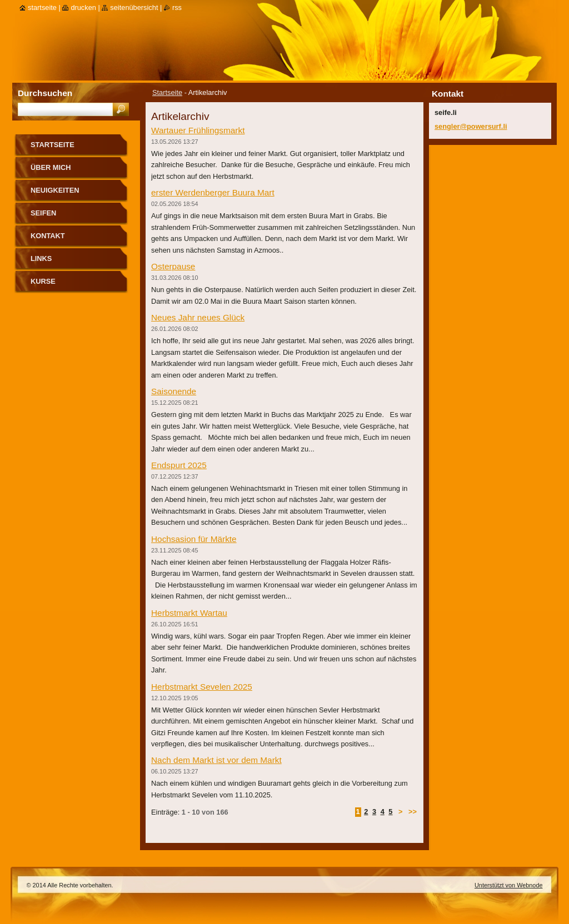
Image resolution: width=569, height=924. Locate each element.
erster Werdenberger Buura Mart (213, 192)
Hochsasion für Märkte (194, 539)
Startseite (167, 92)
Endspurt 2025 (179, 465)
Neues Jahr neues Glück (198, 317)
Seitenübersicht (134, 7)
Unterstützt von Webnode (509, 885)
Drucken (83, 7)
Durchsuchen (45, 93)
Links (41, 258)
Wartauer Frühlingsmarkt (198, 130)
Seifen (43, 213)
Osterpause (173, 266)
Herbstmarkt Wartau (189, 613)
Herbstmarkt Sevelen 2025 (202, 687)
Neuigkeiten (55, 190)
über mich (51, 167)
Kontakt (48, 236)
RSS (177, 7)
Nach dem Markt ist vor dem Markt (216, 760)
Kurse (43, 281)
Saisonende (174, 391)
